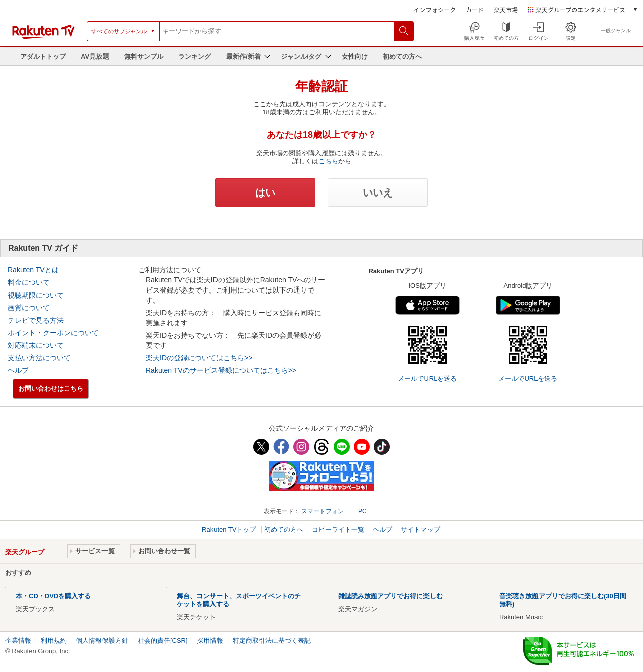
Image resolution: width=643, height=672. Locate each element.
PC (362, 511)
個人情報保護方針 (102, 641)
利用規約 (54, 641)
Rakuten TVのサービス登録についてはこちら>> (221, 370)
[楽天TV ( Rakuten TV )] (43, 37)
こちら (328, 161)
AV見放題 (95, 57)
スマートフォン (323, 511)
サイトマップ (420, 530)
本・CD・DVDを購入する (53, 596)
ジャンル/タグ (301, 57)
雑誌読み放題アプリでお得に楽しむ (390, 596)
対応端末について (36, 345)
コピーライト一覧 (338, 530)
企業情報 (18, 641)
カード (475, 9)
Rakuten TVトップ (230, 530)
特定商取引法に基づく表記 (272, 641)
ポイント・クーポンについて (53, 333)
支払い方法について (39, 358)
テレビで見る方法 (36, 320)
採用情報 (210, 641)
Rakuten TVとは (33, 270)
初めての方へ (402, 57)
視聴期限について (36, 295)
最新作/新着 (243, 57)
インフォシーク (435, 9)
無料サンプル (144, 57)
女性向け (355, 57)
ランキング (195, 57)
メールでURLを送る (427, 379)
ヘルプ (18, 370)
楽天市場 (506, 9)
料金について (29, 282)
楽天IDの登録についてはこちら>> (199, 358)
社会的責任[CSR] (163, 641)
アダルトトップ (43, 57)
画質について (29, 308)
